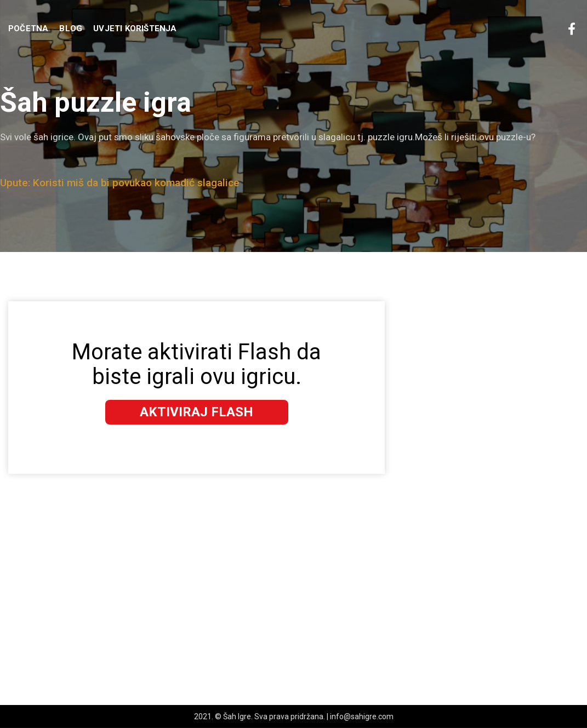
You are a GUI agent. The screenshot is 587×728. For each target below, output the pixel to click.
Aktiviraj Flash (196, 412)
